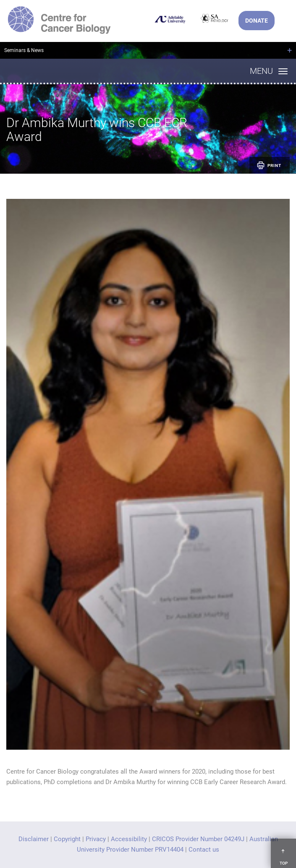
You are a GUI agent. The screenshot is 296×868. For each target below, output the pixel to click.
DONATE (257, 21)
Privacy (96, 839)
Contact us (204, 850)
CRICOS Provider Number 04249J (198, 839)
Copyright (67, 839)
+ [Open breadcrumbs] (289, 50)
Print (268, 165)
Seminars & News (24, 50)
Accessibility (129, 839)
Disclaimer (34, 839)
